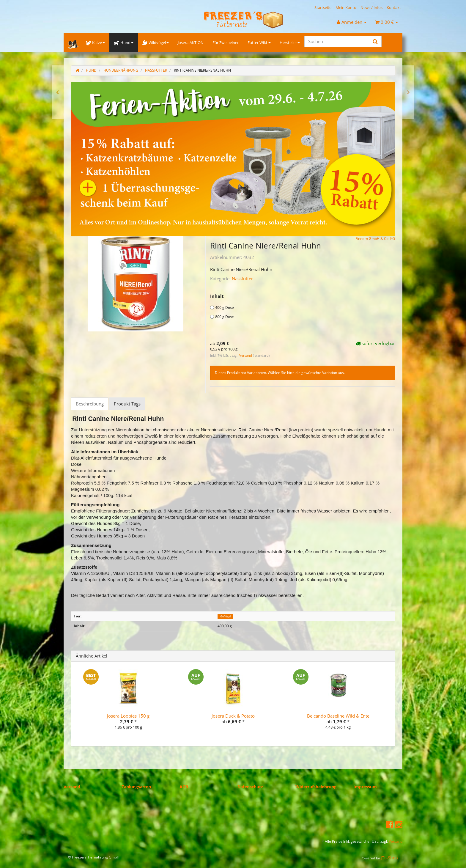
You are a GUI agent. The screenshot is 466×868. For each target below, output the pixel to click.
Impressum (365, 787)
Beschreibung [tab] (90, 404)
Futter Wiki (259, 43)
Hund (123, 43)
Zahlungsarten (136, 787)
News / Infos (371, 7)
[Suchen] (337, 41)
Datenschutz (250, 787)
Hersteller (290, 43)
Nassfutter (242, 279)
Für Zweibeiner (226, 43)
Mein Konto (346, 7)
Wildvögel (156, 43)
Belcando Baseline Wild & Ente (338, 716)
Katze (95, 43)
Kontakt (394, 7)
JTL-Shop (389, 858)
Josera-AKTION (191, 43)
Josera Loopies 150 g (128, 716)
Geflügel (225, 616)
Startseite (323, 7)
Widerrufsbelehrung (316, 787)
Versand (246, 355)
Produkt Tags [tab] (127, 404)
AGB (184, 787)
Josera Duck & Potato (233, 716)
